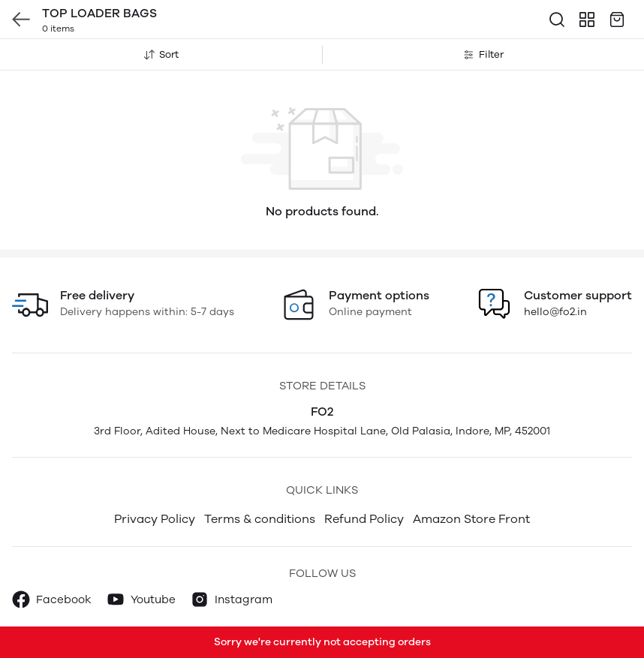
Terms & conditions (260, 519)
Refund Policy (364, 519)
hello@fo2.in (555, 312)
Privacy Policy (155, 519)
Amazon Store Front (471, 519)
